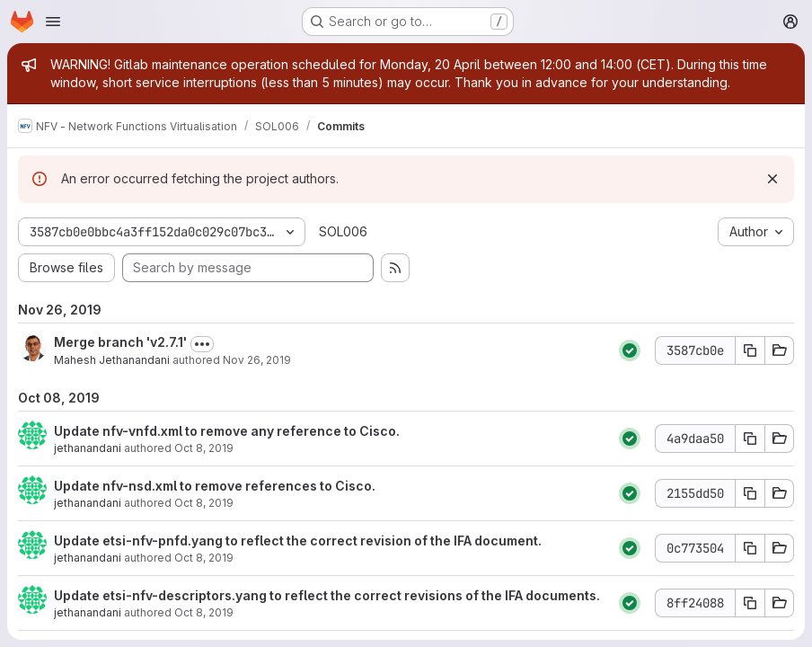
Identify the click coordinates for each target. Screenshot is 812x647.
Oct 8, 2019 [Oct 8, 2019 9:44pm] (204, 558)
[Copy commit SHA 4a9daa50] (750, 439)
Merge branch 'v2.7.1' (120, 342)
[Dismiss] (772, 179)
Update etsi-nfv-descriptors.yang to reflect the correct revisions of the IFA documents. (327, 595)
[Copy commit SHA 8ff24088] (750, 603)
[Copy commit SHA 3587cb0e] (750, 350)
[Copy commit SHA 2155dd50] (750, 493)
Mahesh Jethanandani (112, 360)
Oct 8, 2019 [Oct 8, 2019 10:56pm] (204, 448)
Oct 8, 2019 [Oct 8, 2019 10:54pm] (204, 503)
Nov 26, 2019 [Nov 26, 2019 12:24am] (257, 360)
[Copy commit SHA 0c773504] (750, 548)
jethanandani (88, 448)
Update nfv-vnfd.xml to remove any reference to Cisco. (227, 431)
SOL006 (343, 231)
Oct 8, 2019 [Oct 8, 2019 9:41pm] (204, 612)
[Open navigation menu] (53, 22)
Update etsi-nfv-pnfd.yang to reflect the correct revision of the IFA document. (298, 541)
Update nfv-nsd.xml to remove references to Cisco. (215, 486)
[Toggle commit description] (202, 344)
